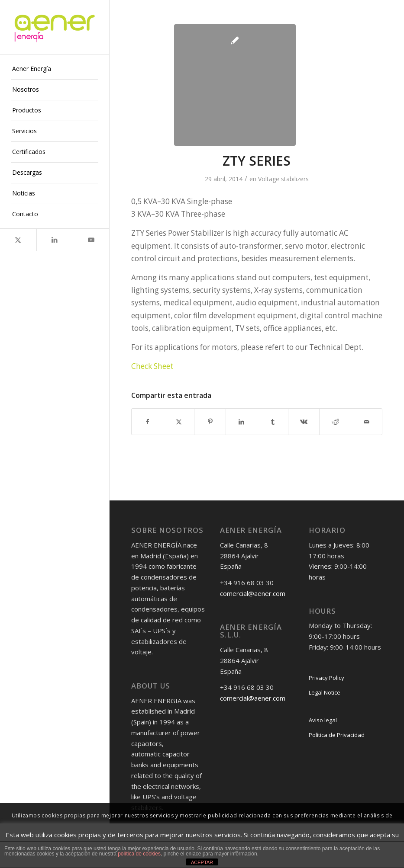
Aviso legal (323, 720)
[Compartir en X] (179, 422)
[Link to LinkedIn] (55, 240)
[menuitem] (55, 69)
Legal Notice (325, 692)
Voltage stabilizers (283, 179)
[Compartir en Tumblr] (273, 422)
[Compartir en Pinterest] (210, 422)
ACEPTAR (202, 862)
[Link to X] (18, 240)
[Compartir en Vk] (304, 422)
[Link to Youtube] (91, 240)
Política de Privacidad (337, 735)
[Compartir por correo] (367, 422)
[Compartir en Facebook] (147, 422)
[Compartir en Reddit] (335, 422)
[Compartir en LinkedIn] (241, 422)
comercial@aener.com (253, 593)
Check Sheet (152, 366)
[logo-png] (55, 27)
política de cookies (139, 854)
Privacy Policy (326, 678)
